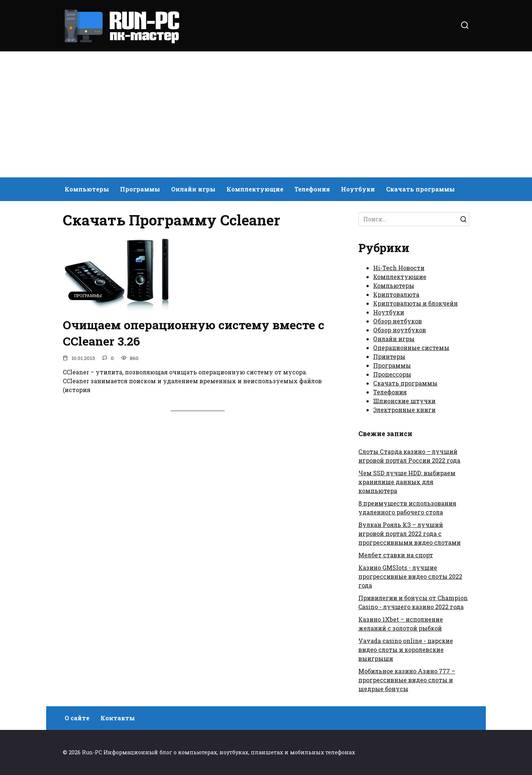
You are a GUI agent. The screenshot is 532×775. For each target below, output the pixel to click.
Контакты (118, 718)
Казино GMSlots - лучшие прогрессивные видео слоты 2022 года (410, 576)
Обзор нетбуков (398, 321)
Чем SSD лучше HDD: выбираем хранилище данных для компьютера (407, 482)
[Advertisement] (266, 115)
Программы (140, 189)
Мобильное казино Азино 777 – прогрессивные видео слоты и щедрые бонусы (407, 680)
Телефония (312, 189)
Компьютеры (87, 189)
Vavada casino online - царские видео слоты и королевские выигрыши (406, 650)
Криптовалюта (396, 294)
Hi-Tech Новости (399, 268)
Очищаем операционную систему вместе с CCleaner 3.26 (194, 333)
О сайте (77, 718)
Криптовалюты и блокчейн (415, 303)
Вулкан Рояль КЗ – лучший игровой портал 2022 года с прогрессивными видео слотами (410, 533)
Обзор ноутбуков (400, 330)
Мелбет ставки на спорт (396, 555)
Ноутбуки (358, 189)
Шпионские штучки (404, 401)
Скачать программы (420, 189)
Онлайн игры (193, 189)
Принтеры (389, 356)
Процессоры (392, 374)
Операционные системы (411, 348)
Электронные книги (404, 410)
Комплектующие (255, 189)
